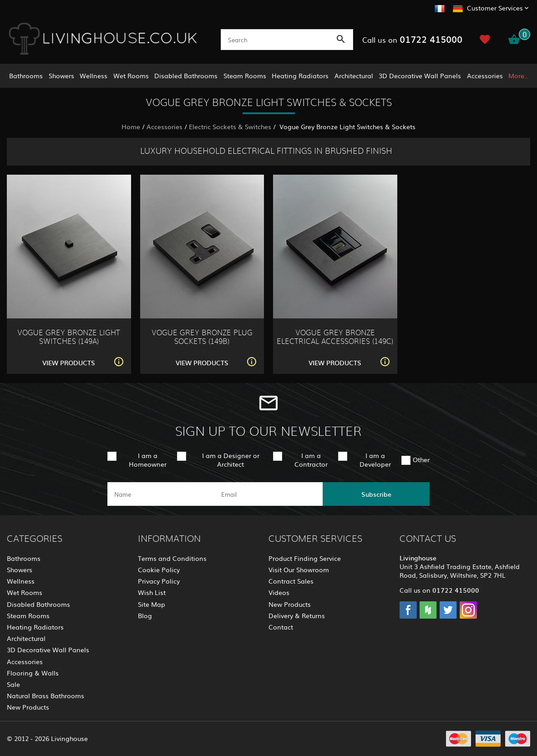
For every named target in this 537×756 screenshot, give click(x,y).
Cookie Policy (159, 570)
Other (421, 459)
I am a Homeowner (148, 460)
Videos (279, 592)
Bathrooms (26, 76)
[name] (161, 494)
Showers (61, 76)
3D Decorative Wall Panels (420, 76)
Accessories (485, 76)
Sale (13, 684)
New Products (28, 707)
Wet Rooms (131, 76)
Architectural (354, 76)
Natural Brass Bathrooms (46, 696)
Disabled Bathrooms (186, 76)
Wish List (152, 592)
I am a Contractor (311, 460)
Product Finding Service (305, 558)
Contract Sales (291, 581)
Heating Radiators (300, 76)
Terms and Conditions (172, 558)
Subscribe (376, 494)
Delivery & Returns (297, 615)
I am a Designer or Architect (231, 460)
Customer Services (495, 8)
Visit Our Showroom (299, 570)
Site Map (152, 604)
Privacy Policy (159, 581)
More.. (518, 76)
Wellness (94, 76)
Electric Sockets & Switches (230, 126)
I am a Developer (375, 460)
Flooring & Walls (33, 673)
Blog (145, 615)
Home (131, 126)
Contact (281, 627)
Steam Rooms (245, 76)
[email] (268, 494)
